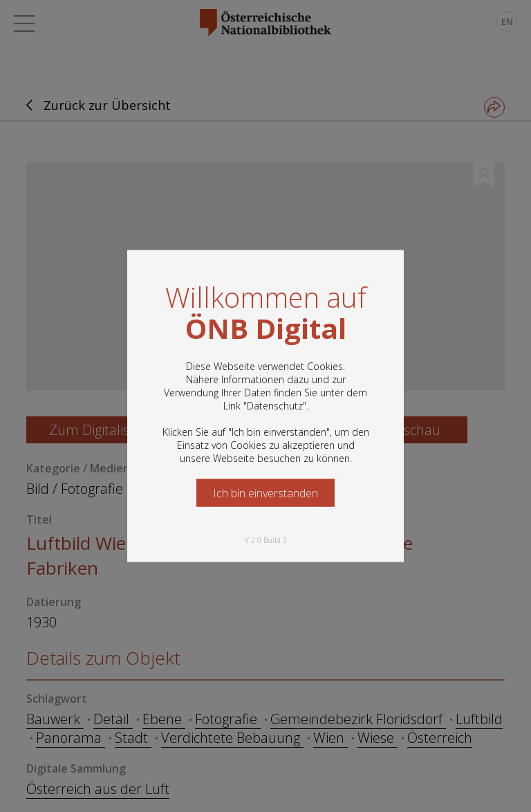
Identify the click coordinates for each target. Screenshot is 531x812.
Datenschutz (275, 406)
